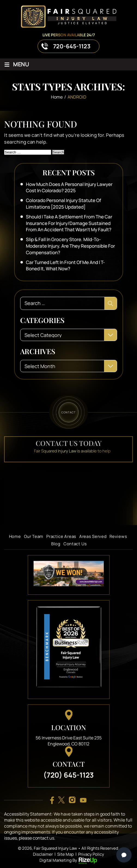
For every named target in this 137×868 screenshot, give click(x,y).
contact (68, 412)
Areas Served (93, 536)
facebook (52, 800)
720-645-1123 (72, 46)
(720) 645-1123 (68, 775)
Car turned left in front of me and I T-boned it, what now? (65, 266)
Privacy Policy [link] (91, 854)
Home (15, 536)
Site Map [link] (66, 854)
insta (72, 800)
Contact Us (75, 544)
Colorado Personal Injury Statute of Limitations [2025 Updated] (63, 204)
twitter (61, 800)
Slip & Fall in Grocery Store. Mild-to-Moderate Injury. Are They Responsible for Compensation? (70, 246)
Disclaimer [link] (43, 854)
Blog (56, 544)
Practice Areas (61, 536)
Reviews (118, 536)
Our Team (34, 536)
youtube (83, 800)
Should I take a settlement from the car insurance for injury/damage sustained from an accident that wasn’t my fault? (69, 223)
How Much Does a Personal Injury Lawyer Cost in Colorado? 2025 (69, 187)
